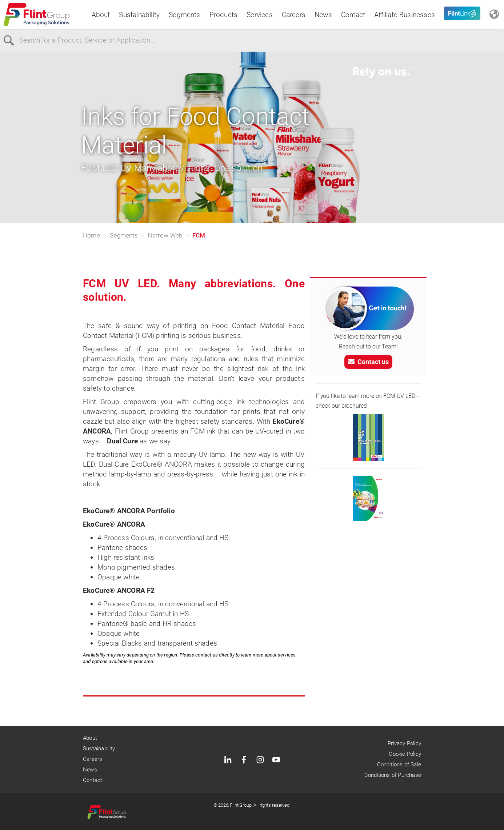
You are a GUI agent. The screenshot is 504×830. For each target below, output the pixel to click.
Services (260, 15)
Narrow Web (165, 235)
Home (91, 235)
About (101, 15)
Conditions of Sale (399, 765)
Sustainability (139, 15)
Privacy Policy (404, 743)
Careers (294, 15)
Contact (353, 15)
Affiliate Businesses (405, 15)
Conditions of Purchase (393, 775)
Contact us (368, 362)
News (323, 15)
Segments (185, 15)
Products (224, 15)
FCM (199, 235)
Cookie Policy (405, 754)
